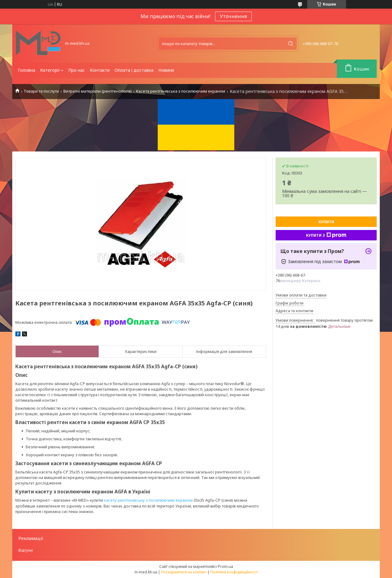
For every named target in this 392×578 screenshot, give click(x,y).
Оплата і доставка (134, 70)
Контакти (100, 70)
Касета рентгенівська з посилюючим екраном (181, 91)
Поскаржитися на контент (184, 572)
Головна (26, 70)
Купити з (326, 235)
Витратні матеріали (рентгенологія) (98, 91)
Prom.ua (225, 566)
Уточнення (233, 16)
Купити (326, 222)
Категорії (50, 70)
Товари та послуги (41, 91)
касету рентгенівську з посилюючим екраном (148, 500)
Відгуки (26, 550)
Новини (166, 70)
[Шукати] (291, 44)
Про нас (77, 70)
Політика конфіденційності (234, 572)
